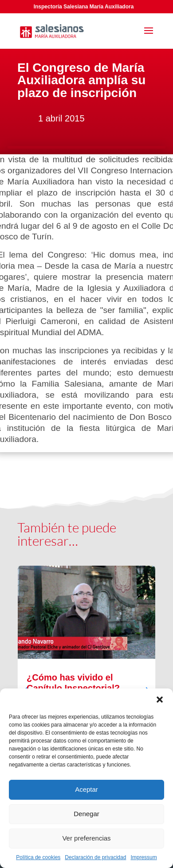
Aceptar (86, 789)
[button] (160, 700)
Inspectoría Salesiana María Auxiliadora (84, 7)
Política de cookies (38, 857)
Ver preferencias (86, 838)
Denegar (86, 814)
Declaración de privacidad (95, 857)
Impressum (144, 857)
